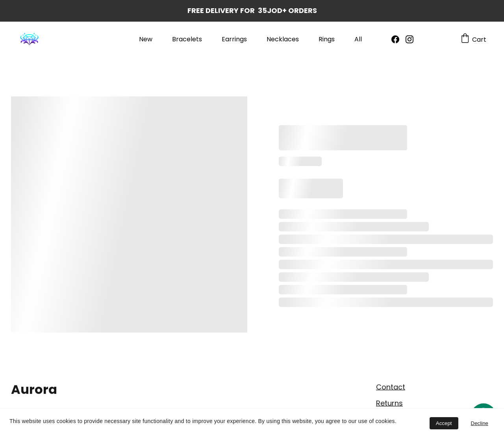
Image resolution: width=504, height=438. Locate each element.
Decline (480, 423)
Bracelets (187, 39)
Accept (444, 423)
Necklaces (283, 39)
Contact (391, 388)
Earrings (234, 39)
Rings (327, 39)
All (358, 39)
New (146, 39)
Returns (389, 404)
